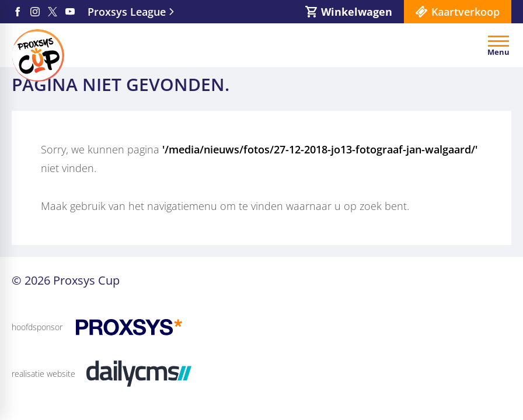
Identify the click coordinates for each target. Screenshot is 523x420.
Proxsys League (127, 12)
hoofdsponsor (37, 327)
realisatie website (43, 374)
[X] (53, 12)
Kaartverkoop (466, 12)
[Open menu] (498, 45)
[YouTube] (70, 12)
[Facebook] (18, 12)
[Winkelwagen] (349, 12)
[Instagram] (35, 12)
